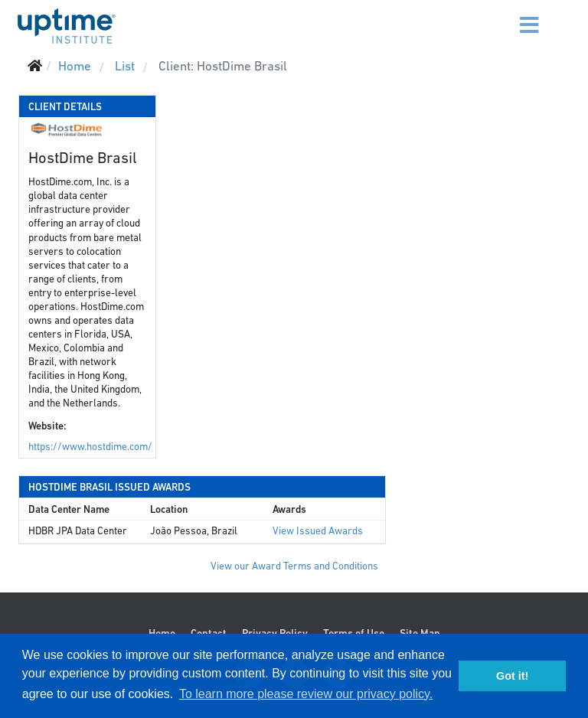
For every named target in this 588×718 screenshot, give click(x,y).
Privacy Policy (275, 633)
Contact (209, 633)
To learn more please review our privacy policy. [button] (306, 694)
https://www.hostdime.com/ (90, 447)
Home (162, 633)
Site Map (420, 633)
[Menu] (510, 15)
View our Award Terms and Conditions (294, 566)
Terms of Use (354, 633)
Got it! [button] (512, 676)
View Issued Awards (318, 531)
